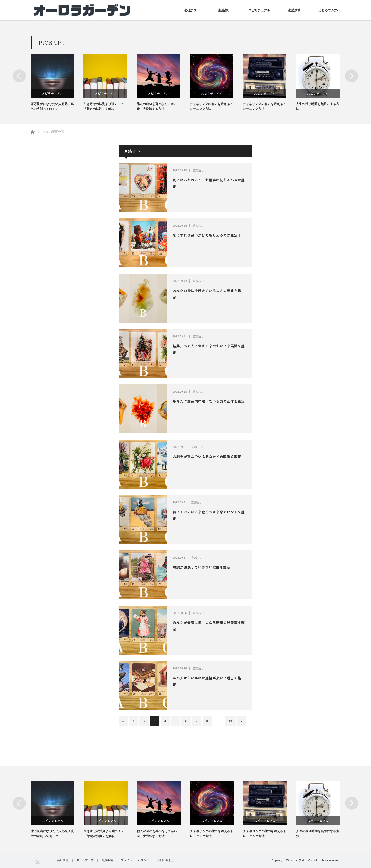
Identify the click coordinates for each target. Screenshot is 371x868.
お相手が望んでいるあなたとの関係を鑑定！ (209, 457)
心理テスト (192, 10)
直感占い (224, 10)
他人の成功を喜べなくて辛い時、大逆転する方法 (157, 106)
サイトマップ (85, 860)
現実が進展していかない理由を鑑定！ (203, 567)
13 (230, 721)
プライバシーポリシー (135, 860)
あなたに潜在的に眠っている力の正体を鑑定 (209, 401)
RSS (37, 862)
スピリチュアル (259, 10)
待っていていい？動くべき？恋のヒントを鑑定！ (209, 515)
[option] (57, 83)
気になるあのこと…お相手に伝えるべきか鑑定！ (209, 183)
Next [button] (352, 76)
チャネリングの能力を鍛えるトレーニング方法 (212, 106)
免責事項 (107, 860)
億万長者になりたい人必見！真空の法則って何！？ (53, 106)
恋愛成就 (294, 10)
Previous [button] (19, 76)
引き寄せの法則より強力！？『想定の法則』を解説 (104, 106)
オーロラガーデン (301, 860)
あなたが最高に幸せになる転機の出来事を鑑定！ (209, 626)
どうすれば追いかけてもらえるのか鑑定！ (207, 235)
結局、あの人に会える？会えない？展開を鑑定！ (209, 349)
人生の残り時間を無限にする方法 (318, 106)
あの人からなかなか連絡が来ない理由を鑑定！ (207, 681)
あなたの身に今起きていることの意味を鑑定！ (207, 294)
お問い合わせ (166, 860)
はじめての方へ (329, 10)
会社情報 (63, 860)
